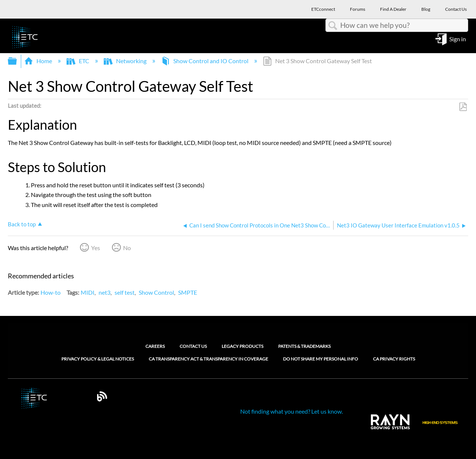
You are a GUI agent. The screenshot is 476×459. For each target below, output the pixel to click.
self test (125, 292)
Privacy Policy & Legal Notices (98, 359)
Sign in (458, 38)
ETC (78, 61)
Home (39, 61)
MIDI (88, 292)
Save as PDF (463, 107)
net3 (104, 292)
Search (333, 26)
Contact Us (193, 346)
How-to (51, 292)
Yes (96, 248)
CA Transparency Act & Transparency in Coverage (208, 359)
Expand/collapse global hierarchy (17, 61)
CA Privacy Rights (394, 359)
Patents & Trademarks (304, 346)
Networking (126, 61)
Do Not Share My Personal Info (321, 359)
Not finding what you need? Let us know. (292, 411)
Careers (155, 346)
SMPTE (188, 292)
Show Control (156, 292)
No (127, 248)
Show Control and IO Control (205, 61)
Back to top (22, 224)
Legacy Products (242, 346)
